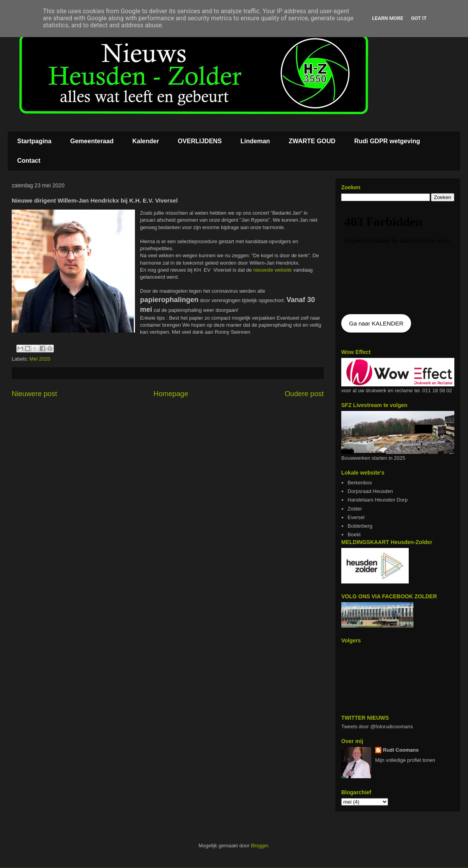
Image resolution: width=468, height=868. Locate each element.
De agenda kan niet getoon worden (398, 258)
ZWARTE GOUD (312, 141)
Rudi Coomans (401, 750)
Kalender (145, 141)
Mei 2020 (40, 359)
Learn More (388, 18)
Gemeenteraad (92, 141)
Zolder (355, 509)
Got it (419, 18)
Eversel (356, 517)
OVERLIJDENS (200, 141)
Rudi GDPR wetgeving (387, 141)
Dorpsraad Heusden (370, 491)
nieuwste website (272, 270)
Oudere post (304, 394)
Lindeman (255, 141)
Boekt (354, 534)
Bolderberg (360, 526)
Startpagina (34, 141)
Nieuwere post (34, 394)
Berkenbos (360, 483)
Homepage (171, 394)
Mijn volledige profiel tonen (405, 760)
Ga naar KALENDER (376, 323)
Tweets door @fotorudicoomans (377, 727)
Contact (29, 161)
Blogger (259, 846)
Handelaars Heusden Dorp (378, 500)
